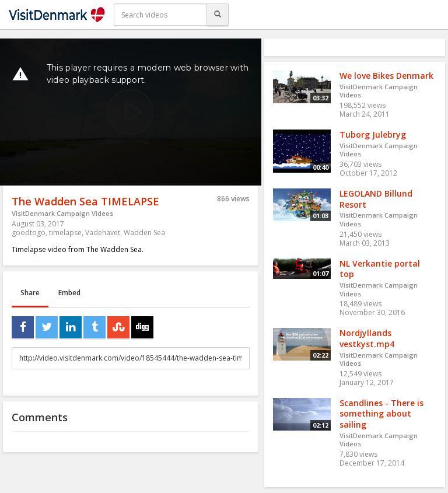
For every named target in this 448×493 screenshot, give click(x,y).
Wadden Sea (144, 232)
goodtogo (29, 232)
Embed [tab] (69, 293)
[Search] (218, 15)
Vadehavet (103, 232)
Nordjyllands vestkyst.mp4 (367, 338)
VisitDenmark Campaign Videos (62, 213)
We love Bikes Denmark (386, 76)
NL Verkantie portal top (380, 269)
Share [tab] (30, 293)
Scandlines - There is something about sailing (381, 414)
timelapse (65, 232)
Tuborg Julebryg (373, 134)
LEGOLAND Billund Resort (376, 199)
